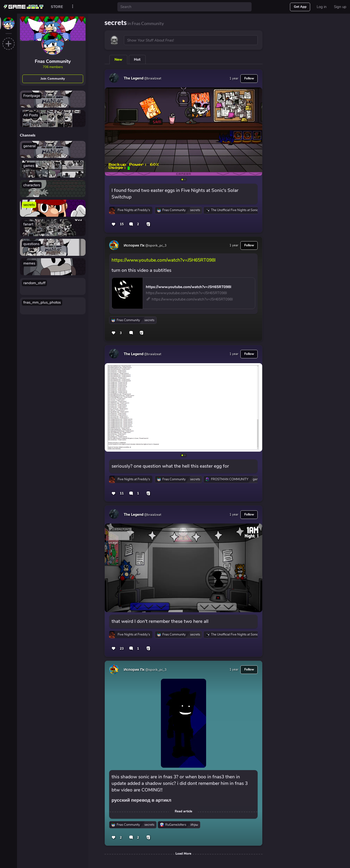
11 (122, 493)
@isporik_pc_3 (156, 246)
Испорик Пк (134, 245)
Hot (137, 60)
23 (122, 649)
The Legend (134, 78)
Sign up (340, 7)
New (118, 60)
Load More (183, 854)
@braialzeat (152, 78)
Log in (322, 7)
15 (122, 224)
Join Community (53, 79)
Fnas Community (53, 61)
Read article (184, 811)
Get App (300, 7)
